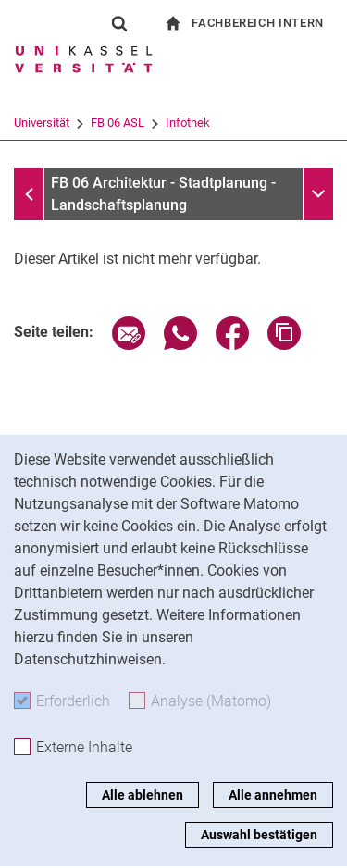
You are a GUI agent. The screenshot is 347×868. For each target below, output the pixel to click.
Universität (42, 123)
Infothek (188, 123)
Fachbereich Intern (258, 23)
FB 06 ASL (118, 123)
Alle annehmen (273, 795)
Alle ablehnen (143, 795)
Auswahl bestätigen (259, 835)
